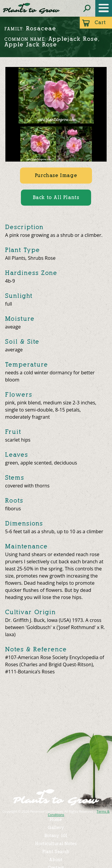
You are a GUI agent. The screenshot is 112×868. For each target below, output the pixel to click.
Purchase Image (56, 175)
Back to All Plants (56, 197)
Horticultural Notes (56, 844)
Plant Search (56, 852)
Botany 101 (56, 836)
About (56, 860)
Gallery (56, 828)
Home (56, 820)
